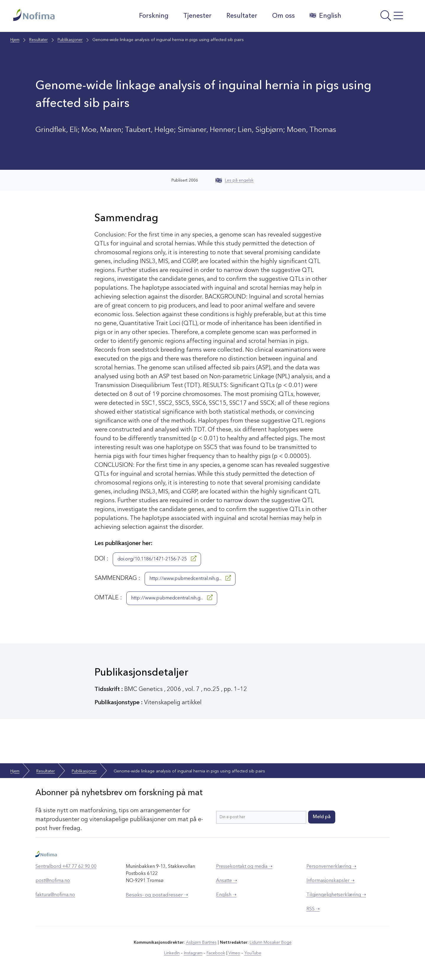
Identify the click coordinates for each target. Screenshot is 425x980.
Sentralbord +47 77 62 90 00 (66, 867)
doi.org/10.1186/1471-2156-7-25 (157, 559)
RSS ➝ (313, 909)
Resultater (242, 16)
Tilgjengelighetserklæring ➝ (336, 895)
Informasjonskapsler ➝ (330, 881)
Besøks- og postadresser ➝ (157, 895)
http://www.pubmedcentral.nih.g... (190, 578)
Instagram (193, 953)
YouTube (253, 953)
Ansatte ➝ (227, 881)
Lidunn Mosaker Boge (271, 943)
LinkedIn (172, 953)
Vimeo (234, 953)
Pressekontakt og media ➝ (244, 867)
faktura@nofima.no (55, 895)
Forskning (154, 16)
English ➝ (226, 895)
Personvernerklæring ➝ (331, 867)
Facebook (216, 953)
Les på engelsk (234, 180)
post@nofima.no (53, 881)
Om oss (283, 16)
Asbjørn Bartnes (201, 943)
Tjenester (197, 16)
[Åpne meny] (379, 17)
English (325, 16)
